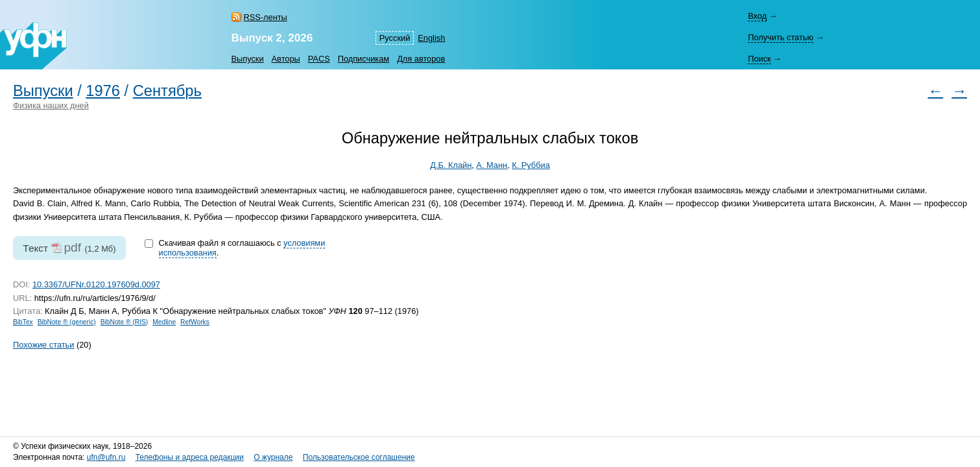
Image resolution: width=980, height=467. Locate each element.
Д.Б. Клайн (451, 165)
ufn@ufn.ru (106, 457)
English (431, 38)
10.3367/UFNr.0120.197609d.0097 (96, 284)
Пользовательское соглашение (359, 457)
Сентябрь (167, 91)
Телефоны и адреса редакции (190, 457)
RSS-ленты (266, 17)
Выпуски (248, 59)
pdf (72, 247)
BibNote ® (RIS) (125, 322)
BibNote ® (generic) (67, 322)
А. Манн (492, 165)
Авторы (286, 59)
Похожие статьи (43, 345)
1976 (103, 91)
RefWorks (195, 322)
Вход (757, 16)
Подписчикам (364, 59)
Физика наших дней (51, 105)
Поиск (759, 59)
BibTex (23, 322)
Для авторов (421, 59)
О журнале (273, 457)
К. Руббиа (531, 165)
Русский (395, 38)
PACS (319, 59)
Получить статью (781, 37)
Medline (164, 322)
